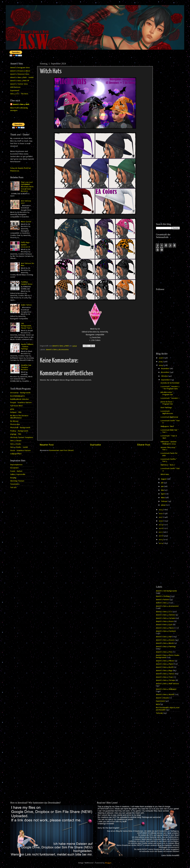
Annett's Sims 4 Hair (164, 637)
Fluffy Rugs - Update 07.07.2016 (26, 245)
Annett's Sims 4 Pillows (165, 661)
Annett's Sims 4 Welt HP (20, 81)
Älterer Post (144, 445)
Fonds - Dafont (16, 471)
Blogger (108, 863)
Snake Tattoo (26, 305)
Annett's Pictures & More (20, 71)
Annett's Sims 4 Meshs (165, 643)
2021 (161, 517)
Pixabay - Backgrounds (19, 431)
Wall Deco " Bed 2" (168, 465)
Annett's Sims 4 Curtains (166, 618)
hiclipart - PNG (16, 412)
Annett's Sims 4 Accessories (57, 350)
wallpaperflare (16, 454)
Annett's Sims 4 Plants (165, 664)
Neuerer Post (47, 445)
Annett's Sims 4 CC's (164, 612)
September (166, 380)
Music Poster (26, 222)
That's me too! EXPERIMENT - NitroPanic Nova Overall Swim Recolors (27, 187)
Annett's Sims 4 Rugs (164, 671)
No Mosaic (14, 421)
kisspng (13, 478)
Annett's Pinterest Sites (20, 74)
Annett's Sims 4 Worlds (165, 695)
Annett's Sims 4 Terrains (166, 680)
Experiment (15, 91)
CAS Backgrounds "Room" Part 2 (26, 326)
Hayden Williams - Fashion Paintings (27, 347)
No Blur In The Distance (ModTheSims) (19, 417)
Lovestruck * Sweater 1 (170, 398)
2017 (161, 532)
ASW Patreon (15, 87)
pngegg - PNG (16, 434)
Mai (163, 490)
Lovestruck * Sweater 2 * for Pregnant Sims (170, 388)
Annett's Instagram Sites (20, 68)
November (165, 372)
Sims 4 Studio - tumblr (19, 447)
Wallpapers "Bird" (167, 426)
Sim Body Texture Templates (22, 437)
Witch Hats (165, 474)
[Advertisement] (168, 100)
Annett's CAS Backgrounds (166, 591)
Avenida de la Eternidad (170, 383)
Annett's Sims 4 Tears (165, 677)
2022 (161, 514)
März (163, 498)
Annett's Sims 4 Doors (165, 621)
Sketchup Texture (17, 481)
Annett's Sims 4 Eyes (164, 625)
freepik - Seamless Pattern (21, 403)
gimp (12, 409)
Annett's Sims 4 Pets (164, 652)
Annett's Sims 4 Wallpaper (166, 689)
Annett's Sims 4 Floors (165, 628)
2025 (161, 362)
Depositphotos (16, 465)
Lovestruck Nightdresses (167, 412)
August (164, 479)
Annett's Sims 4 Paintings (166, 647)
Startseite (95, 445)
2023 (161, 510)
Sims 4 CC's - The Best (19, 94)
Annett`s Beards (162, 698)
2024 (161, 365)
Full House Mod (16, 406)
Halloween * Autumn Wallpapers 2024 (168, 443)
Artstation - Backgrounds (20, 393)
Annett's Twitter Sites (19, 84)
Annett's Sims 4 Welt (21, 104)
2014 (161, 543)
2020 (161, 521)
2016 (161, 536)
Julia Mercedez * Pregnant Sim (167, 393)
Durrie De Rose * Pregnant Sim (167, 403)
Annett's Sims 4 (162, 603)
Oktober (165, 376)
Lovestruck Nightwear (169, 417)
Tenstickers (15, 484)
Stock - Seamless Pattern (20, 451)
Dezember (165, 369)
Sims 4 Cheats (16, 441)
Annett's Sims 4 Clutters (166, 615)
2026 (161, 358)
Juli (162, 483)
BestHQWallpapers (18, 396)
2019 (161, 525)
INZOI (158, 704)
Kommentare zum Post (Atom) (61, 450)
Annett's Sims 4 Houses (165, 640)
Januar (164, 505)
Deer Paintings (166, 408)
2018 (161, 528)
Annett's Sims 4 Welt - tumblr (22, 77)
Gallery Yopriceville (18, 474)
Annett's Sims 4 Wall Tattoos (167, 684)
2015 (161, 540)
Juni (163, 486)
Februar (164, 501)
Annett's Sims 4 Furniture (166, 631)
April (163, 494)
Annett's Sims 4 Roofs (165, 667)
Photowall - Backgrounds (20, 428)
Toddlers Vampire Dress (27, 283)
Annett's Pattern (163, 600)
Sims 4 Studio (16, 444)
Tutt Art (13, 487)
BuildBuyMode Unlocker (20, 399)
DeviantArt (14, 468)
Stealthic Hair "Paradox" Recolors (26, 367)
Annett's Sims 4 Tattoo (165, 674)
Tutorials (159, 713)
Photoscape (15, 424)
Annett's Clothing (163, 596)
